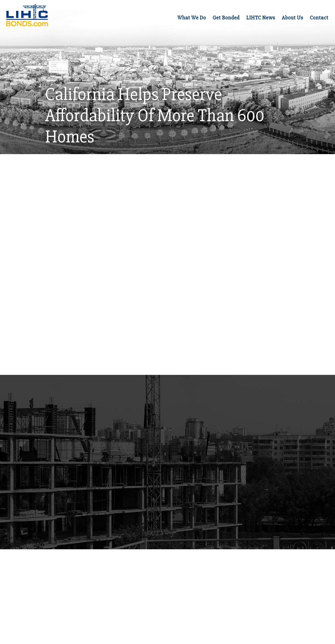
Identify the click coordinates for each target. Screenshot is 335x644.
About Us (290, 19)
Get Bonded (224, 19)
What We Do (189, 19)
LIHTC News (258, 19)
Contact (317, 19)
